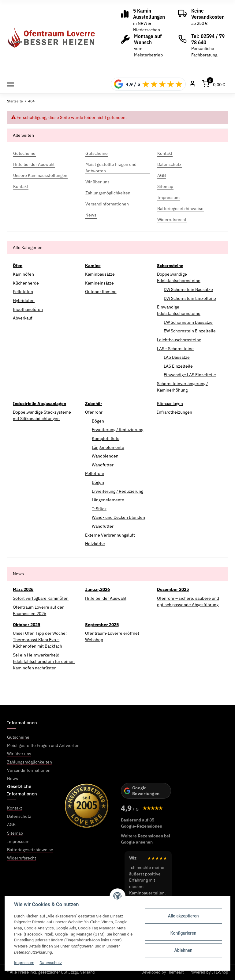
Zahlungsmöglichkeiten (30, 762)
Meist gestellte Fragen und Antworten (43, 745)
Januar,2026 (97, 589)
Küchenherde (26, 283)
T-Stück (99, 509)
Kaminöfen (23, 274)
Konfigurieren (183, 933)
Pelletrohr (95, 473)
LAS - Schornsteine (175, 349)
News (13, 779)
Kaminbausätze (100, 274)
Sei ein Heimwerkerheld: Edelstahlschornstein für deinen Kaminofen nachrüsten (44, 661)
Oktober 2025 (26, 625)
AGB (11, 825)
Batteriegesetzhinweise (30, 850)
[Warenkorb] (214, 84)
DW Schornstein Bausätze (188, 289)
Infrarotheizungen (175, 412)
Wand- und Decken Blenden (118, 517)
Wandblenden (105, 456)
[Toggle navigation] (11, 84)
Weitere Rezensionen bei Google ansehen (145, 839)
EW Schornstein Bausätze (188, 322)
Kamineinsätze (99, 283)
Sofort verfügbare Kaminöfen (41, 598)
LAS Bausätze (177, 357)
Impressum (24, 963)
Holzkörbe (95, 544)
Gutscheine (18, 737)
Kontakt (15, 808)
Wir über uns (19, 754)
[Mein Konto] (192, 84)
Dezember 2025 (173, 589)
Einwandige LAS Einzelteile (190, 375)
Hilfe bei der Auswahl (106, 598)
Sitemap (15, 833)
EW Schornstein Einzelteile (190, 331)
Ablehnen (183, 950)
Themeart (176, 972)
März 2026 (23, 589)
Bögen (98, 421)
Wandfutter (103, 465)
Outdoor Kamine (101, 292)
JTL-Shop (220, 972)
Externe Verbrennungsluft (110, 535)
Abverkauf (23, 318)
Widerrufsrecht (22, 858)
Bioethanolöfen (28, 309)
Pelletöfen (23, 292)
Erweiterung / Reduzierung (117, 430)
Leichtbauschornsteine (179, 340)
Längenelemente (108, 447)
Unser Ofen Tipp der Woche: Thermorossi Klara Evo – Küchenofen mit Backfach (40, 640)
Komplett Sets (106, 438)
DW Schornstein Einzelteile (190, 298)
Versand (88, 972)
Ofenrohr (94, 412)
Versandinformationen (29, 770)
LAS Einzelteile (178, 366)
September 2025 (102, 625)
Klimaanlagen (170, 404)
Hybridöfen (24, 301)
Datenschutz (51, 963)
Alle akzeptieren (183, 916)
